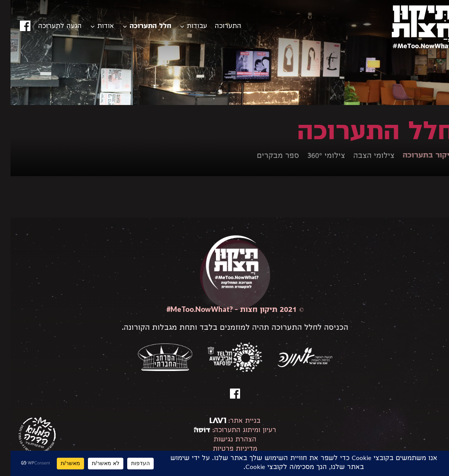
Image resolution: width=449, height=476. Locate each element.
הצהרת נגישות (224, 440)
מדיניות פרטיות (224, 449)
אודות (95, 27)
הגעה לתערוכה (49, 27)
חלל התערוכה (140, 27)
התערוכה (217, 27)
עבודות (186, 27)
